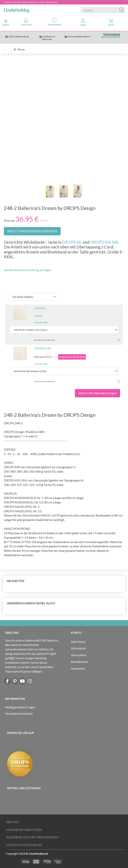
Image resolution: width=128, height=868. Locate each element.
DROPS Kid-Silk (104, 242)
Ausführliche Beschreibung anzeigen (28, 270)
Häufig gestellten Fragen (20, 707)
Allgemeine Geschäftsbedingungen (32, 837)
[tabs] (111, 23)
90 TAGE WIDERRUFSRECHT (79, 37)
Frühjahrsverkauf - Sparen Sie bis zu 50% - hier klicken (30, 2)
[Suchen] (122, 10)
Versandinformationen (19, 714)
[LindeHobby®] (17, 9)
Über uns (12, 822)
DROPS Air (72, 242)
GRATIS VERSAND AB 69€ (19, 37)
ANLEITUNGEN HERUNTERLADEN (32, 231)
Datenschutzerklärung (24, 845)
